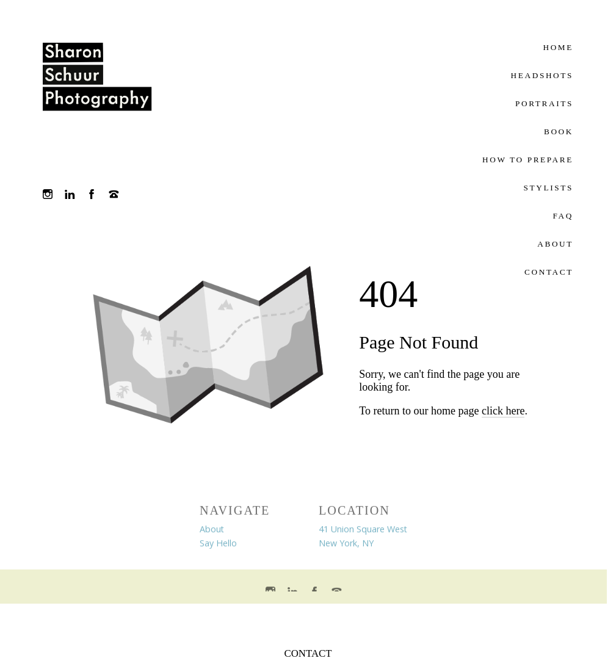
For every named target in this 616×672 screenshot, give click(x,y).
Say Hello (218, 545)
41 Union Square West (363, 531)
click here (503, 411)
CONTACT (308, 653)
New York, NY (346, 545)
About (212, 531)
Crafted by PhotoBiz (303, 620)
